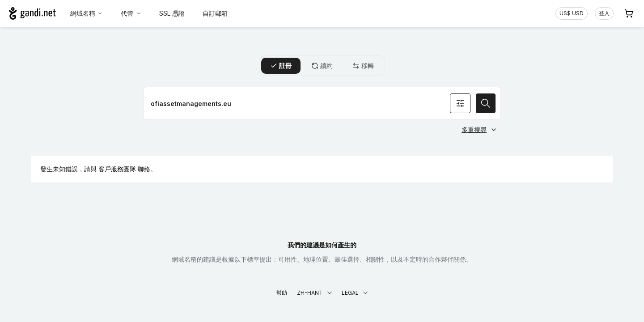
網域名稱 (87, 13)
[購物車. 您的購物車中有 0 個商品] (629, 13)
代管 (131, 13)
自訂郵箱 (215, 13)
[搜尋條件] (460, 103)
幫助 (282, 293)
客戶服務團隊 (117, 169)
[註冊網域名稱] (322, 103)
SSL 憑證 (172, 13)
